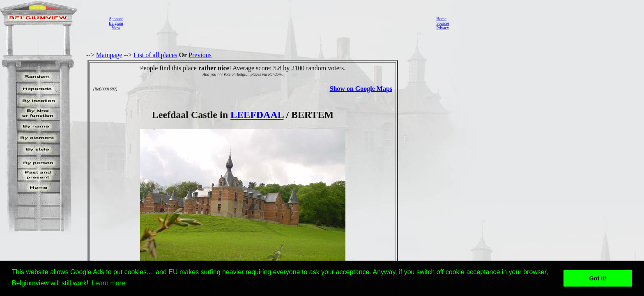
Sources (443, 23)
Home (441, 19)
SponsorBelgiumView (116, 23)
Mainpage (109, 55)
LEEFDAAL (257, 115)
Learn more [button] (108, 283)
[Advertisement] (277, 23)
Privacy (443, 28)
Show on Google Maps (361, 89)
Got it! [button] (598, 278)
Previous (200, 55)
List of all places (155, 55)
